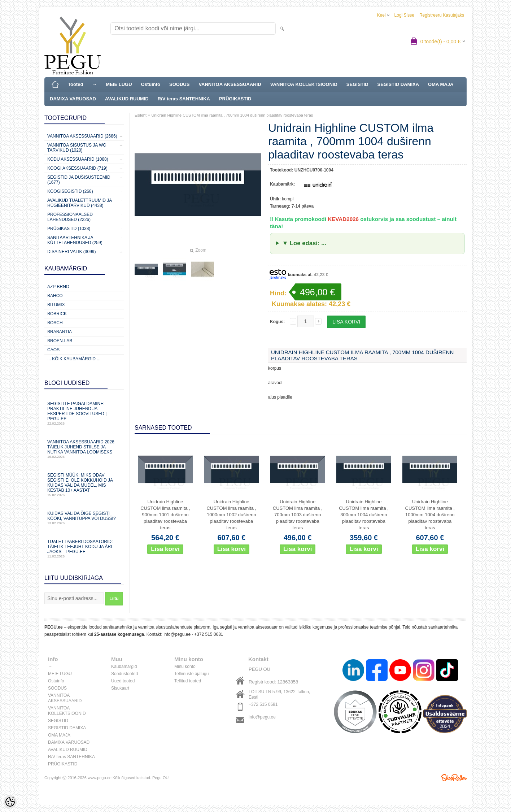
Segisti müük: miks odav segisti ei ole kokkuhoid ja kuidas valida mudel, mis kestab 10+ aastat (84, 485)
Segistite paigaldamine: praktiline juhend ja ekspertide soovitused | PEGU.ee (84, 413)
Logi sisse (404, 15)
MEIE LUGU (119, 84)
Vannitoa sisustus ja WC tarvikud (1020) (77, 148)
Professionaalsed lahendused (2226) (70, 217)
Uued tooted (123, 681)
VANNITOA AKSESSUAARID (230, 84)
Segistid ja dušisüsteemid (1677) (79, 180)
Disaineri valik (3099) (72, 252)
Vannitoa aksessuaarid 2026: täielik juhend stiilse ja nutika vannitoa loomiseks (84, 449)
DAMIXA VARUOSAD (73, 99)
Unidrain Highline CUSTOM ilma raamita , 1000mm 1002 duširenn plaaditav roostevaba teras (231, 515)
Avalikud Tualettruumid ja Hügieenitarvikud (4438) (80, 203)
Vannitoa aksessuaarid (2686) (82, 136)
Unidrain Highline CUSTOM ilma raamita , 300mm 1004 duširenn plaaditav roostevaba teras (364, 515)
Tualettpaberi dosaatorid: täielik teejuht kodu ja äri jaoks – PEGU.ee (84, 549)
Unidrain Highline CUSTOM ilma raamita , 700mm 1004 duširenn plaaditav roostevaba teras (232, 115)
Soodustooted (125, 674)
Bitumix (56, 305)
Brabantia (60, 332)
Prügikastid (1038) (69, 229)
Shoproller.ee (454, 778)
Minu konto (185, 666)
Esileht (141, 115)
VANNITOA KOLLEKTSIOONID (304, 84)
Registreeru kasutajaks (442, 15)
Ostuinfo (151, 84)
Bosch (55, 323)
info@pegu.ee (177, 634)
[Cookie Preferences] (10, 802)
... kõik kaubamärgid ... (74, 359)
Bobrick (57, 314)
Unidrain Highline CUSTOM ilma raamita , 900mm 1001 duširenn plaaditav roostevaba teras (165, 515)
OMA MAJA (441, 84)
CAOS (53, 350)
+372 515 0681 (209, 634)
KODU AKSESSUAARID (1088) (78, 159)
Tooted (75, 84)
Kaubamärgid (124, 666)
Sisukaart (120, 688)
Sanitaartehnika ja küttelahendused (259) (75, 240)
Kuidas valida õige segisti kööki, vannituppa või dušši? (84, 518)
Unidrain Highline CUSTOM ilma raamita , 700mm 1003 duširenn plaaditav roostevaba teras (298, 515)
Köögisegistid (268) (70, 191)
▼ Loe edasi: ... (304, 243)
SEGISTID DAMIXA (398, 84)
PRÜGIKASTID (235, 99)
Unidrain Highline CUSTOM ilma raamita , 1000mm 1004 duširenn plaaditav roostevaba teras (430, 515)
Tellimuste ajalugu (191, 674)
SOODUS (179, 84)
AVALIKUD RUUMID (127, 99)
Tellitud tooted (188, 681)
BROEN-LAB (60, 341)
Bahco (55, 296)
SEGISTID (357, 84)
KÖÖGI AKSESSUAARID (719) (77, 168)
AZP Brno (58, 287)
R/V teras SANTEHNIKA (184, 99)
